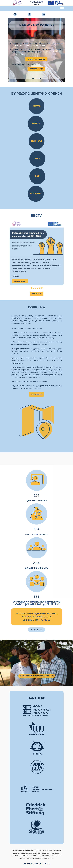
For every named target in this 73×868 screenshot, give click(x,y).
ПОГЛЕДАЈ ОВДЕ (36, 69)
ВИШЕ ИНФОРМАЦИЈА (36, 59)
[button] (33, 79)
